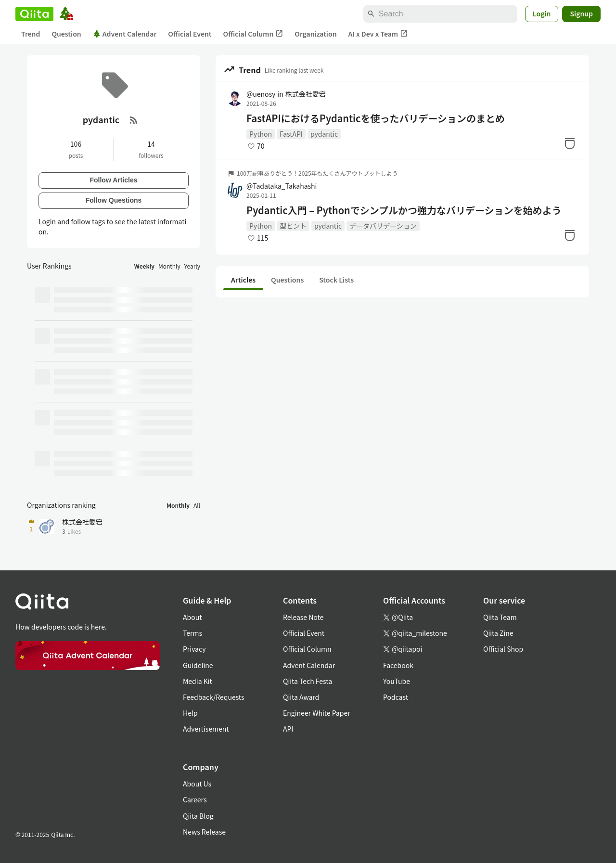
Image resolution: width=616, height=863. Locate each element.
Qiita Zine (498, 633)
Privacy (194, 649)
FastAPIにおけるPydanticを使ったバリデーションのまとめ (376, 118)
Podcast (396, 697)
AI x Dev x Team (378, 34)
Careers (195, 799)
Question (66, 34)
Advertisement (206, 729)
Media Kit (198, 681)
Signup (581, 13)
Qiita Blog (198, 816)
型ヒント (293, 226)
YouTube (397, 681)
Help (190, 713)
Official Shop (503, 649)
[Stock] (570, 143)
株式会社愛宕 (306, 94)
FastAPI (291, 134)
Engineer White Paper (317, 713)
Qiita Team (500, 617)
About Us (197, 784)
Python (261, 134)
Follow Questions (114, 200)
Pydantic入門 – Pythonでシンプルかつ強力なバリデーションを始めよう (404, 210)
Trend (31, 34)
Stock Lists (336, 280)
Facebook (398, 665)
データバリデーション (383, 226)
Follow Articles (113, 180)
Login (542, 13)
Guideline (198, 665)
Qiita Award (301, 697)
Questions (287, 280)
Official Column (253, 34)
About (192, 617)
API (288, 729)
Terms (192, 633)
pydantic (324, 134)
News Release (204, 832)
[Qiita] (34, 14)
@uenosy (261, 94)
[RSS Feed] (134, 120)
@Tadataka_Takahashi (282, 186)
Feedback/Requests (214, 697)
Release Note (303, 617)
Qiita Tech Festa (308, 681)
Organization (315, 34)
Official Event (190, 34)
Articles (243, 280)
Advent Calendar (125, 34)
